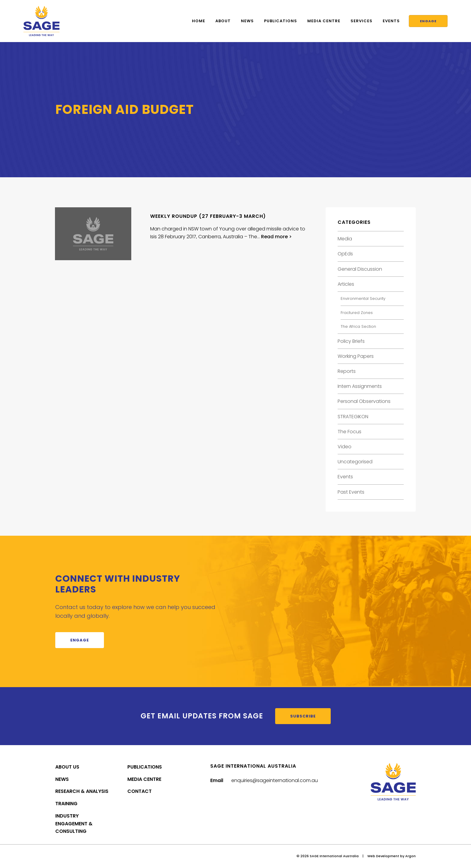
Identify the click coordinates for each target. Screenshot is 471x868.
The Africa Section (358, 326)
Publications (278, 21)
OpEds (345, 254)
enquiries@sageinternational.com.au (275, 780)
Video (345, 447)
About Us (67, 767)
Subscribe (303, 716)
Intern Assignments (360, 386)
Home (196, 21)
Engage (427, 21)
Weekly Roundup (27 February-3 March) (208, 216)
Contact (140, 791)
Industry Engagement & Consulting (74, 824)
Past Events (351, 492)
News (244, 21)
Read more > (276, 237)
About (220, 21)
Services (359, 21)
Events (388, 21)
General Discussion (360, 269)
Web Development (383, 856)
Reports (347, 371)
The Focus (349, 432)
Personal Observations (364, 401)
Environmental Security (363, 298)
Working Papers (356, 356)
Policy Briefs (351, 341)
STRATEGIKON (353, 417)
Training (66, 804)
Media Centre (321, 21)
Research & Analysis (82, 791)
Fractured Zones (357, 313)
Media (345, 239)
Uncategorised (355, 462)
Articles (346, 284)
